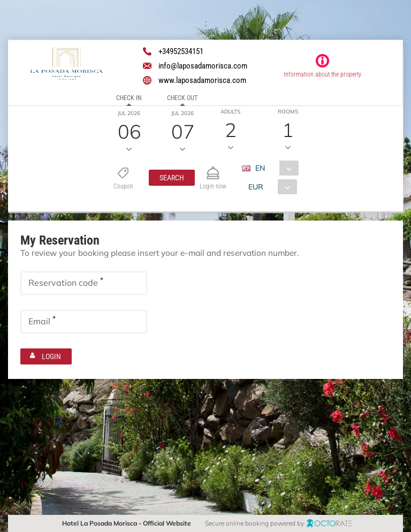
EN (260, 168)
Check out (182, 98)
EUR (255, 187)
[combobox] (274, 168)
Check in (129, 98)
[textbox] (84, 283)
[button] (172, 178)
